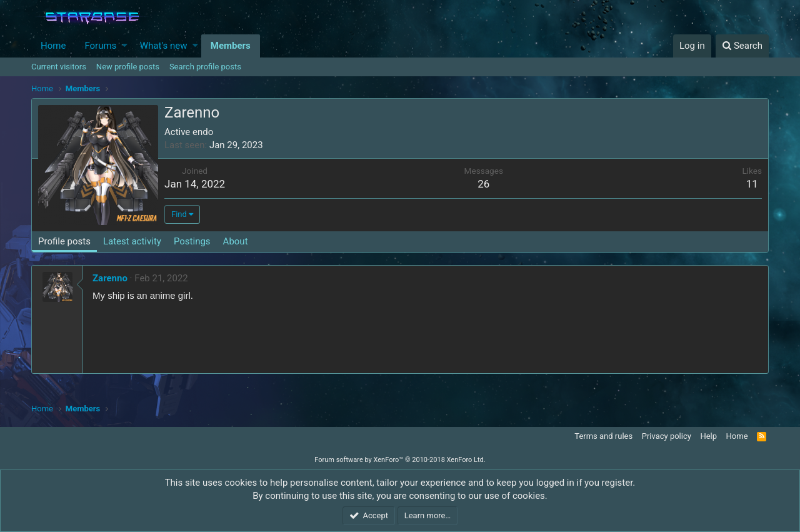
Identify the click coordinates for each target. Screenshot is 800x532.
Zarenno (110, 278)
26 (483, 184)
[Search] (742, 46)
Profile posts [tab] (64, 241)
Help (708, 436)
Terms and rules (603, 436)
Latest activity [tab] (132, 241)
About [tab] (236, 241)
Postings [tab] (192, 241)
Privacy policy (667, 436)
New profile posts (128, 67)
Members (231, 46)
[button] (125, 46)
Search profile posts (205, 67)
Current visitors (59, 67)
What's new (164, 46)
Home (53, 46)
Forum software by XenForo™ (400, 460)
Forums (100, 46)
